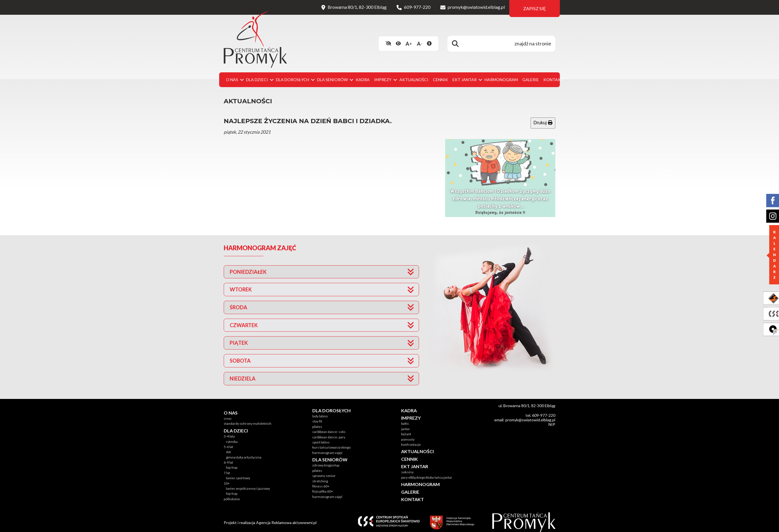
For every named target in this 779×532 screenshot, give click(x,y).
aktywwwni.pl (304, 517)
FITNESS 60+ (321, 481)
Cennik (440, 74)
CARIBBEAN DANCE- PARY (329, 431)
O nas (228, 413)
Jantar (406, 423)
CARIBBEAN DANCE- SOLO (329, 426)
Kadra (363, 74)
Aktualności (414, 74)
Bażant (406, 429)
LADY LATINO (320, 410)
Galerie (531, 74)
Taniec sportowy (238, 473)
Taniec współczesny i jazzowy (248, 483)
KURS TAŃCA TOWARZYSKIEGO (331, 442)
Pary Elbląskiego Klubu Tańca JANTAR (427, 472)
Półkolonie (232, 493)
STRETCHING (320, 475)
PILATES (317, 421)
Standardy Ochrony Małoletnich (248, 418)
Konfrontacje (411, 439)
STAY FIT (317, 416)
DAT (228, 446)
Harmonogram (501, 74)
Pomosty (408, 434)
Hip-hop (232, 462)
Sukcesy (407, 467)
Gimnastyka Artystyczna (244, 452)
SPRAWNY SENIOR (324, 470)
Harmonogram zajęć (327, 447)
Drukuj (543, 117)
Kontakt (553, 74)
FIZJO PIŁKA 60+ (323, 486)
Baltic (405, 418)
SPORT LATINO (321, 437)
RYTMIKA (232, 436)
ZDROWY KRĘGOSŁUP (326, 460)
